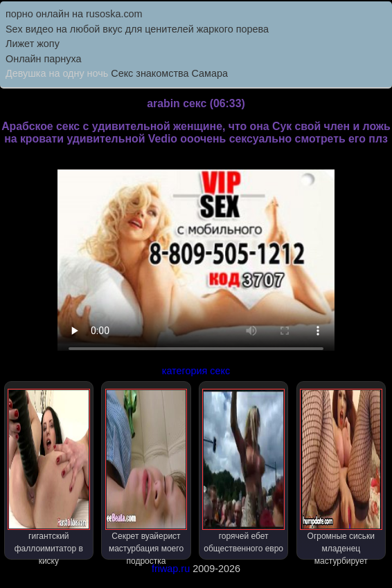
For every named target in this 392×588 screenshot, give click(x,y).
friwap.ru (171, 569)
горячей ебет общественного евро (243, 471)
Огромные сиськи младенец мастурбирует (341, 474)
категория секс (196, 371)
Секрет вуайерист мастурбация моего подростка (146, 474)
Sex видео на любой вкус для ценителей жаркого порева (137, 29)
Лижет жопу (33, 44)
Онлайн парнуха (44, 59)
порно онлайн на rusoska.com (74, 14)
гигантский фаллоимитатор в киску (49, 474)
